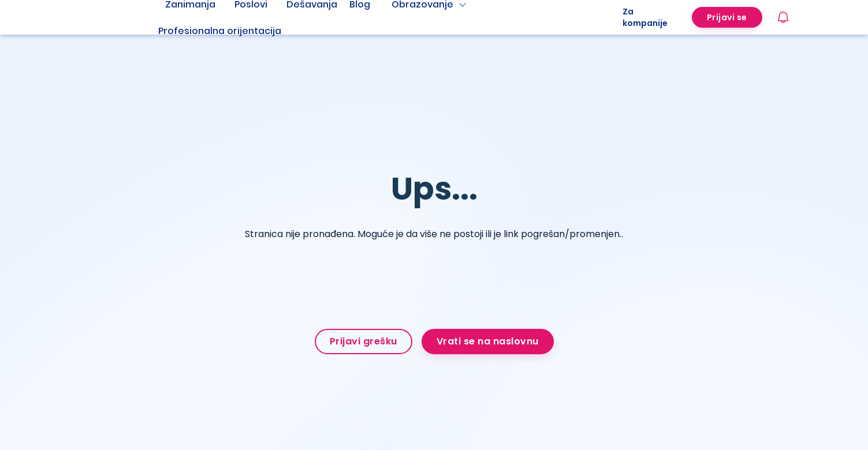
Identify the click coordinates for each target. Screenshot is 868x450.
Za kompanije (645, 17)
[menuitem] (234, 31)
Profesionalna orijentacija (220, 31)
